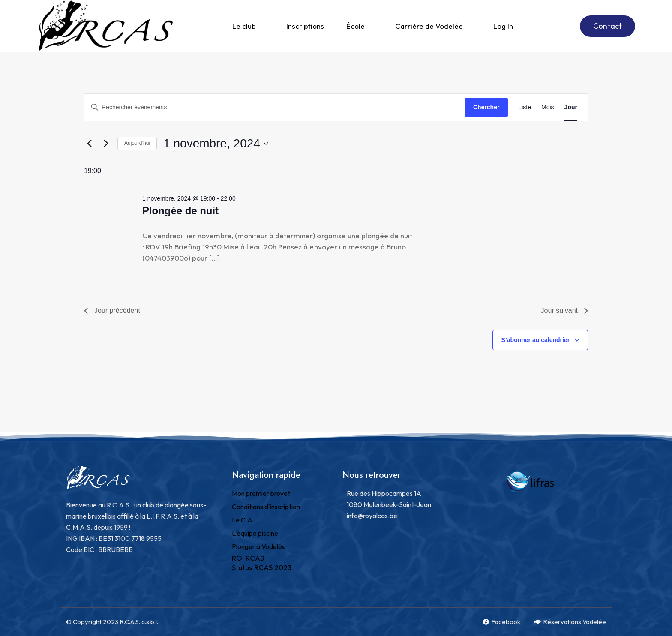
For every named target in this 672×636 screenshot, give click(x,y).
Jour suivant (564, 310)
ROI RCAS (248, 558)
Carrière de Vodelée (433, 26)
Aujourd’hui (137, 143)
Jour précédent (112, 310)
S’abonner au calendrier (536, 340)
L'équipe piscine (255, 533)
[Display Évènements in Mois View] (548, 107)
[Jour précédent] (89, 144)
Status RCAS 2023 (262, 567)
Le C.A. (243, 520)
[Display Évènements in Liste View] (525, 107)
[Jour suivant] (106, 144)
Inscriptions (305, 26)
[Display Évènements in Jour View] (571, 107)
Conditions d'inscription (266, 507)
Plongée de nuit (180, 211)
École (360, 26)
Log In (503, 26)
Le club (248, 26)
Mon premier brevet (261, 493)
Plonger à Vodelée (259, 546)
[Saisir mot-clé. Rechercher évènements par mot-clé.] (274, 107)
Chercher (486, 107)
